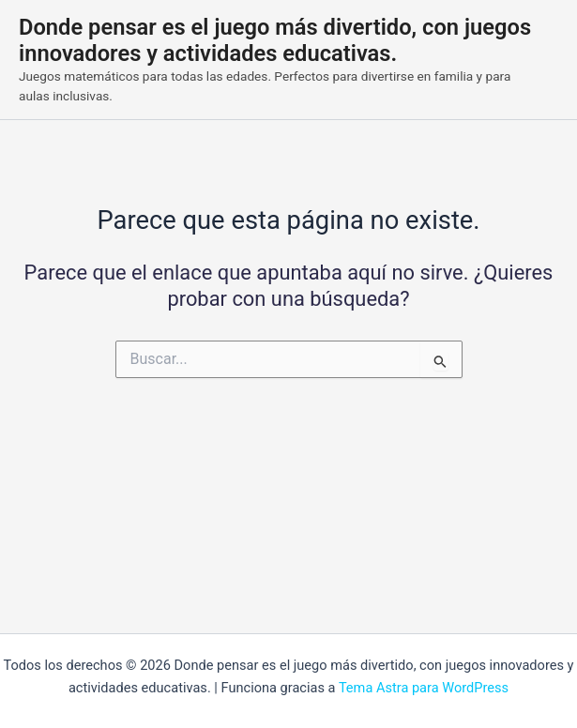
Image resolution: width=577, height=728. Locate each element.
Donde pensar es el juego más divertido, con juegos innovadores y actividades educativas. (275, 40)
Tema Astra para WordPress (424, 688)
